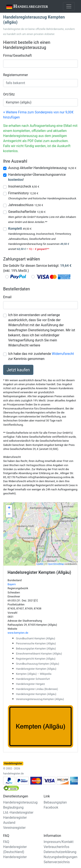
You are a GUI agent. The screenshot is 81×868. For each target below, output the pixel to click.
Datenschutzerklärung (60, 852)
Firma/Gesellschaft (17, 56)
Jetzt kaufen (18, 370)
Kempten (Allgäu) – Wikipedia (34, 674)
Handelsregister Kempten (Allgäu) (36, 669)
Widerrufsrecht (63, 354)
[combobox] (40, 64)
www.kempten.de (18, 633)
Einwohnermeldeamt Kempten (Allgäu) (39, 654)
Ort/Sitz (9, 94)
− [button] (9, 514)
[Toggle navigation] (69, 6)
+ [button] (9, 508)
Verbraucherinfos (56, 847)
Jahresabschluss (26, 205)
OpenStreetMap (56, 564)
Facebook (51, 807)
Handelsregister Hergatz (30, 684)
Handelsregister (24, 7)
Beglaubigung (13, 807)
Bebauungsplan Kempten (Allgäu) (36, 649)
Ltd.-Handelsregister (18, 812)
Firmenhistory (23, 193)
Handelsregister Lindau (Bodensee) (37, 689)
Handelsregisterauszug (20, 802)
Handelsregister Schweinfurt (33, 679)
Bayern (12, 584)
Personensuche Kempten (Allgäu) (36, 643)
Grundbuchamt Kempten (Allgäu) (36, 638)
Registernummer (16, 75)
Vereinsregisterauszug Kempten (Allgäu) (40, 699)
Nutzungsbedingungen (60, 857)
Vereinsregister (14, 828)
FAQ (6, 842)
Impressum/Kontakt (59, 842)
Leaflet (40, 564)
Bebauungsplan (55, 802)
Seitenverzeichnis (57, 862)
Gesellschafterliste (27, 212)
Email (7, 297)
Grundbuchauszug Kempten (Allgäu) (38, 664)
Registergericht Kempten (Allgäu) (36, 659)
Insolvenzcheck (24, 186)
